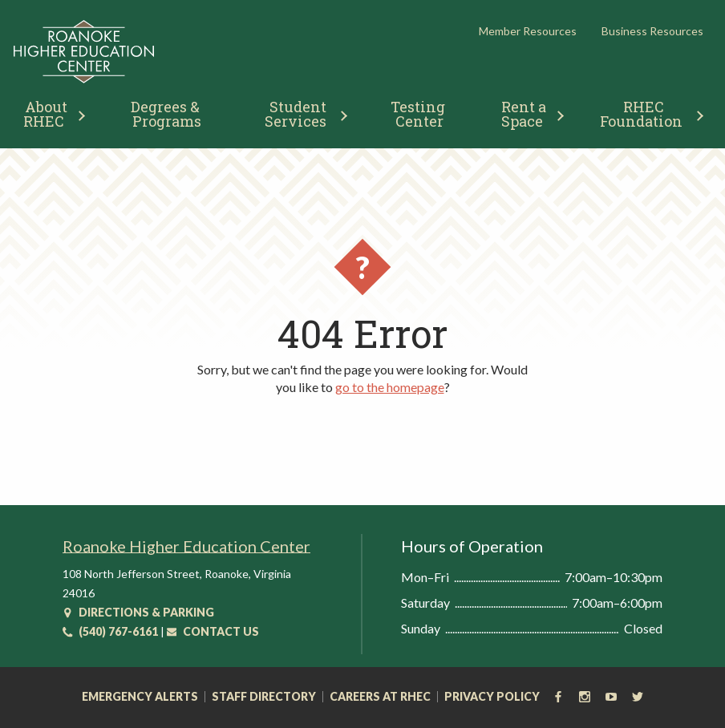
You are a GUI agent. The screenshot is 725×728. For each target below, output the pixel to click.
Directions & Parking (138, 612)
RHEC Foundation (641, 114)
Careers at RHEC (380, 697)
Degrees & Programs (167, 114)
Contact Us (213, 631)
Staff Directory (264, 697)
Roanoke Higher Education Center (186, 546)
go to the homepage (390, 387)
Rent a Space (526, 114)
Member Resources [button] (528, 31)
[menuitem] (167, 112)
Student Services (297, 114)
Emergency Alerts (140, 697)
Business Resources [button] (652, 31)
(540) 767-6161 (110, 631)
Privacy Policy (492, 697)
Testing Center (419, 114)
